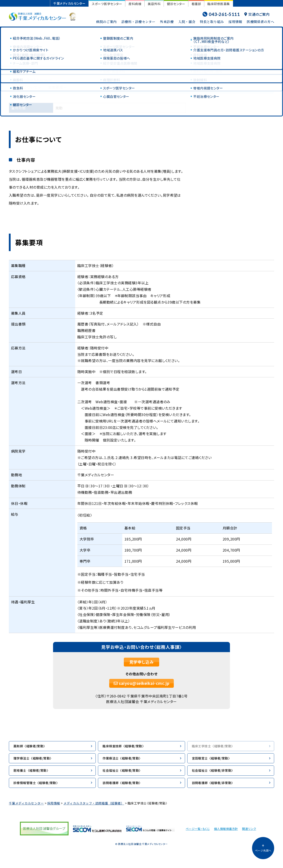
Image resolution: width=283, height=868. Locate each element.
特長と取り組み (212, 22)
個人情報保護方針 (226, 832)
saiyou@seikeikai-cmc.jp (142, 683)
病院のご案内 (106, 22)
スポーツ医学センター (107, 4)
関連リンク (249, 832)
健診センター (176, 4)
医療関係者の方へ (260, 22)
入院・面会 (187, 22)
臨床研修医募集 (219, 4)
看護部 (196, 4)
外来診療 (167, 22)
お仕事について (25, 87)
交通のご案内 (257, 14)
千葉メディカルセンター (69, 3)
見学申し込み (142, 662)
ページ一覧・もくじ (198, 832)
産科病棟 (135, 4)
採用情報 (235, 22)
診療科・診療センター (138, 22)
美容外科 (154, 4)
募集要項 (55, 87)
